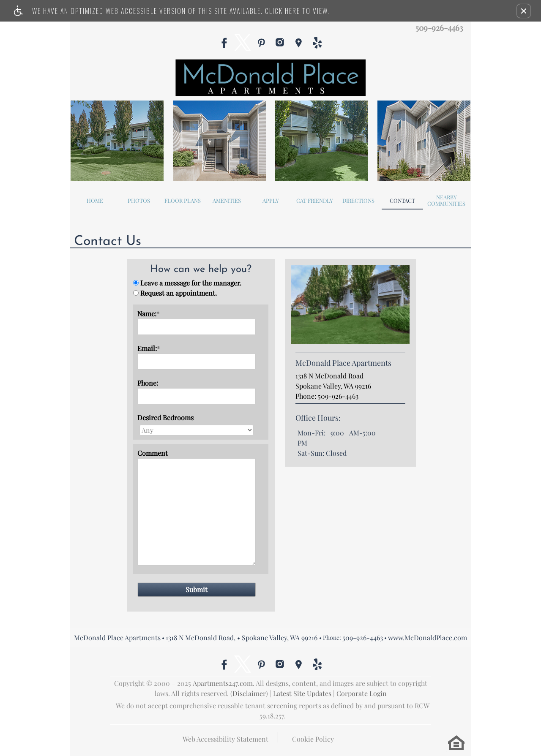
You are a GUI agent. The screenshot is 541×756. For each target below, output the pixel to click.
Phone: (148, 383)
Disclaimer (249, 693)
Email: (149, 348)
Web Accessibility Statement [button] (225, 739)
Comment (153, 453)
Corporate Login (362, 693)
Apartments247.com (223, 683)
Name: (149, 314)
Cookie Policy (313, 739)
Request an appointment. (179, 293)
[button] (524, 11)
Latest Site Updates (302, 693)
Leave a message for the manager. (191, 283)
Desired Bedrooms (165, 417)
